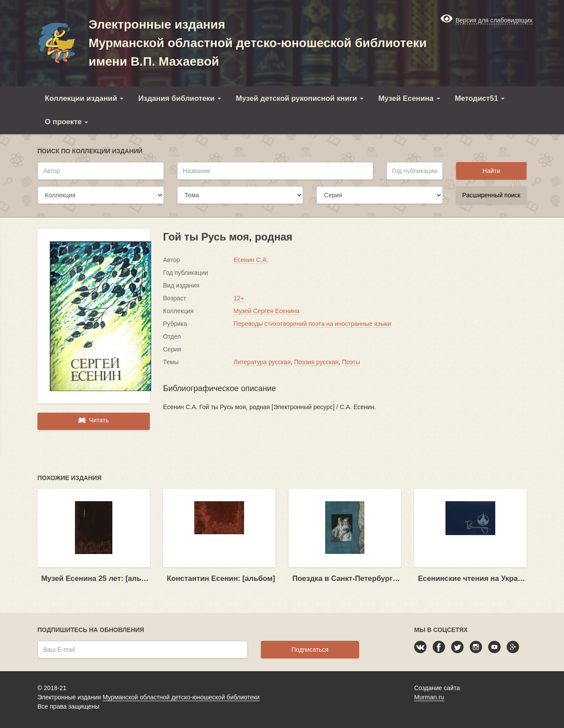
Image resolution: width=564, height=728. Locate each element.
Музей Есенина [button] (409, 98)
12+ (239, 298)
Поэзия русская (316, 362)
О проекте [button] (67, 122)
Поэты (351, 362)
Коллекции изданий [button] (84, 98)
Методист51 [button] (480, 98)
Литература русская (262, 362)
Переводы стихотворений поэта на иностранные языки (312, 324)
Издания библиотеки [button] (180, 98)
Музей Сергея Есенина (266, 311)
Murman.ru (429, 697)
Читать (93, 420)
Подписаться (310, 650)
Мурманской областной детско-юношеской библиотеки (181, 697)
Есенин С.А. (251, 260)
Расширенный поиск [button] (491, 195)
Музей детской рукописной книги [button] (300, 98)
